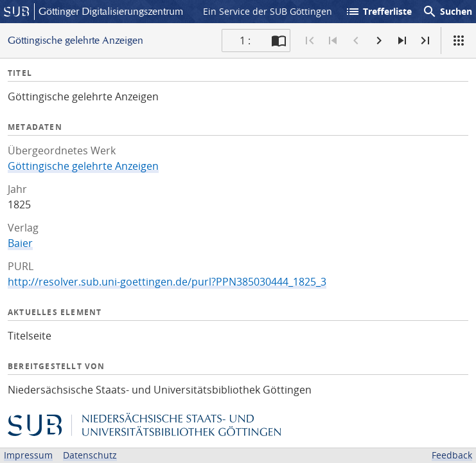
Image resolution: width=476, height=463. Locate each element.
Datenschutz (90, 455)
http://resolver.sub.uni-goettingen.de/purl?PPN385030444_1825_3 (167, 282)
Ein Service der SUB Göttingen (268, 11)
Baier (20, 243)
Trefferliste (378, 12)
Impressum (28, 455)
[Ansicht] (459, 41)
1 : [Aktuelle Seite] (245, 41)
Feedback (452, 455)
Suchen (447, 12)
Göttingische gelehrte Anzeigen (83, 166)
